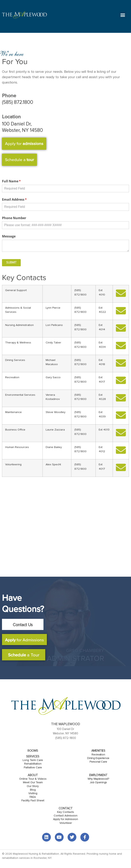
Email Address (21, 199)
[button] (123, 15)
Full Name (18, 181)
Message (9, 236)
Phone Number (14, 218)
